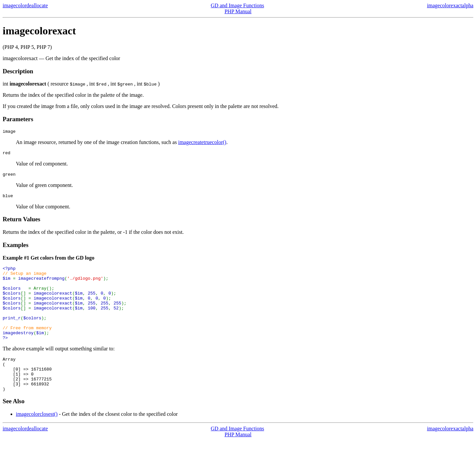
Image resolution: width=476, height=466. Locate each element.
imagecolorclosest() (37, 440)
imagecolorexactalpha (450, 5)
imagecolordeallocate (25, 5)
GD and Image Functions (238, 5)
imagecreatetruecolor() (202, 143)
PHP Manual (238, 11)
